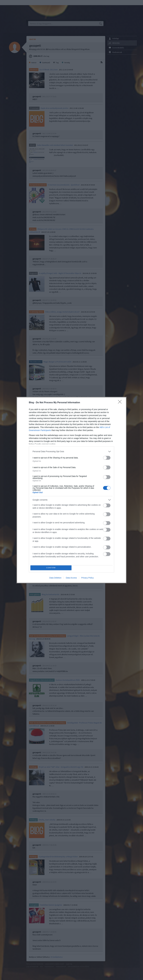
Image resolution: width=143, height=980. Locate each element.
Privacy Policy (87, 578)
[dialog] (71, 490)
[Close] (121, 403)
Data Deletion (55, 578)
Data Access (71, 578)
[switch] (107, 458)
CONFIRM (51, 568)
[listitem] (71, 452)
